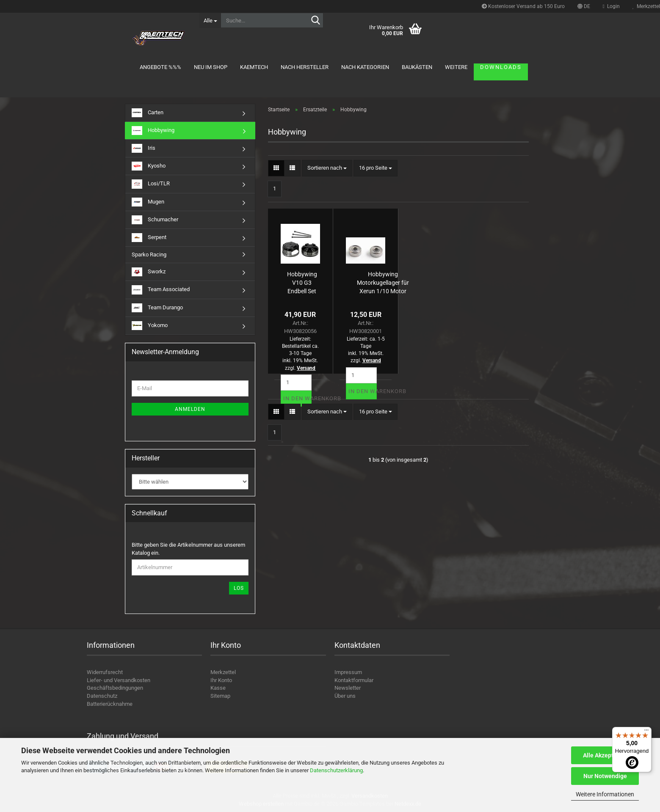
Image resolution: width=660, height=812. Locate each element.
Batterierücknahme (110, 704)
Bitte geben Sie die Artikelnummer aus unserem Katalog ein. (188, 549)
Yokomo (150, 326)
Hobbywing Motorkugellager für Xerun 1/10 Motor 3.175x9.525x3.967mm (383, 282)
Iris (144, 148)
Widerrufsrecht (105, 672)
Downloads (501, 67)
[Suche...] (210, 20)
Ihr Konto (221, 680)
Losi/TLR (151, 184)
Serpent (149, 238)
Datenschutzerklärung (336, 770)
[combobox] (327, 168)
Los (239, 588)
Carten (148, 113)
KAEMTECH (254, 67)
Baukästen (417, 67)
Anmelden (190, 409)
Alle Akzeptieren (605, 755)
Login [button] (611, 6)
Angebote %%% (160, 67)
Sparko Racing (149, 255)
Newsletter (348, 688)
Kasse (218, 688)
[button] (584, 6)
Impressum (348, 672)
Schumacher (155, 220)
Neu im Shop (211, 67)
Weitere (456, 67)
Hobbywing (153, 131)
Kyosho (149, 166)
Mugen (148, 202)
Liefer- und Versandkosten (119, 680)
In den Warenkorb (297, 398)
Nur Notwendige (605, 776)
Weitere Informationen (605, 794)
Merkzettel (223, 672)
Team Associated (161, 290)
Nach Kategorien (365, 67)
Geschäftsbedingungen (115, 688)
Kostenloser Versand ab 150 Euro (523, 6)
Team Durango (157, 308)
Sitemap (220, 696)
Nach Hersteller (305, 67)
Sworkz (149, 272)
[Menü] (646, 732)
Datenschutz (102, 696)
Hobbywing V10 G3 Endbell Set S (302, 282)
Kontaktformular (354, 680)
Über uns (345, 696)
